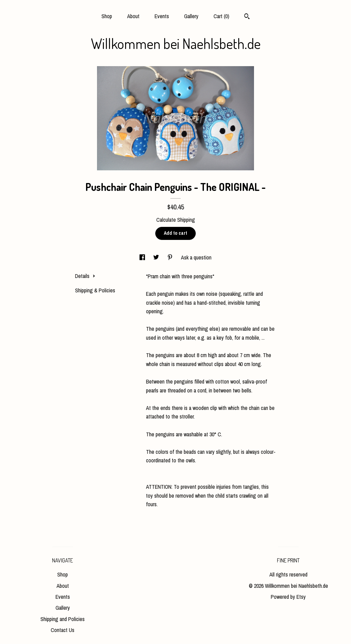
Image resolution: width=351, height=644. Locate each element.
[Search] (247, 17)
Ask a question (196, 257)
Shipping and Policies (63, 619)
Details (85, 276)
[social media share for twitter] (157, 257)
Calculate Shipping (176, 220)
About (133, 16)
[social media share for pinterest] (171, 257)
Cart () (221, 16)
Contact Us (63, 630)
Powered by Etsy (288, 597)
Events (162, 16)
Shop (107, 16)
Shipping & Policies (95, 290)
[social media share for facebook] (143, 257)
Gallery (191, 16)
